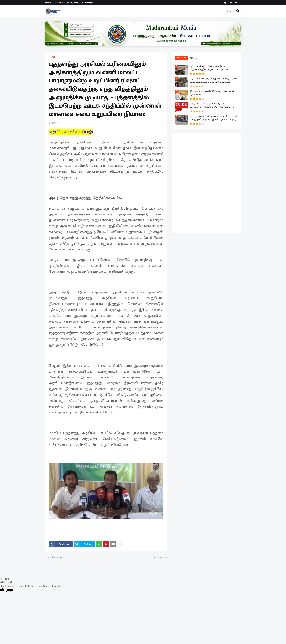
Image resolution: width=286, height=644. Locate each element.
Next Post (160, 558)
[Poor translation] (9, 591)
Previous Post (55, 558)
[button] (229, 11)
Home (48, 3)
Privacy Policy (72, 3)
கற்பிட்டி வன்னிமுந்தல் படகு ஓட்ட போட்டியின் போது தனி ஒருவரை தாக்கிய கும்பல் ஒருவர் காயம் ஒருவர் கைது (214, 118)
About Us (58, 3)
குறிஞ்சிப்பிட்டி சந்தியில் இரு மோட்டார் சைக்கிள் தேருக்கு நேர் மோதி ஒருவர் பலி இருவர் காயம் (211, 106)
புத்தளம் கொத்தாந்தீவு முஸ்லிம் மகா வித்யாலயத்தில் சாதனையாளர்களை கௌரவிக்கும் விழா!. (209, 68)
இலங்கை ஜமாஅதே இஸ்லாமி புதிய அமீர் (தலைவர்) (212, 93)
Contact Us (87, 3)
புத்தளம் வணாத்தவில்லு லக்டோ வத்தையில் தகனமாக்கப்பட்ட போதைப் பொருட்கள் (214, 81)
